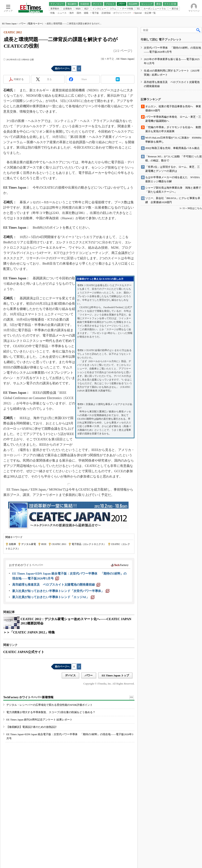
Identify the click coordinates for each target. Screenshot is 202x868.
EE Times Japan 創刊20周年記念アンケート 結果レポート (39, 720)
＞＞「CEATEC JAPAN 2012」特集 (29, 632)
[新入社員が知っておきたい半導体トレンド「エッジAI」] (53, 597)
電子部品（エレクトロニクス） (89, 544)
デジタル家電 (29, 544)
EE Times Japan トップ (115, 675)
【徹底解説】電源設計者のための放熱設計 (32, 727)
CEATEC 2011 (59, 544)
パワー (89, 675)
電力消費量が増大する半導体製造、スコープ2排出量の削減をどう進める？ (51, 712)
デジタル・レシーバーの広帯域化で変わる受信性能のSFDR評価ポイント (49, 705)
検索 (199, 30)
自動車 (12, 544)
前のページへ (62, 68)
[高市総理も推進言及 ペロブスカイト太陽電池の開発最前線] (56, 585)
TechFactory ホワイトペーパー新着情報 (28, 697)
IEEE (44, 544)
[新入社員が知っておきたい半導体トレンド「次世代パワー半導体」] (61, 591)
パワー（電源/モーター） (32, 23)
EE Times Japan (9, 23)
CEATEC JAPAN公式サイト (24, 652)
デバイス (70, 675)
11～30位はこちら (192, 208)
